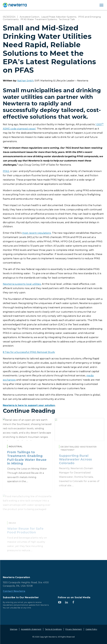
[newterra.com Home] (15, 5)
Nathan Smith (25, 81)
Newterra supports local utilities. (22, 284)
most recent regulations (37, 233)
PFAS (6, 171)
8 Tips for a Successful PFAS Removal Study (29, 352)
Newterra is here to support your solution (29, 405)
